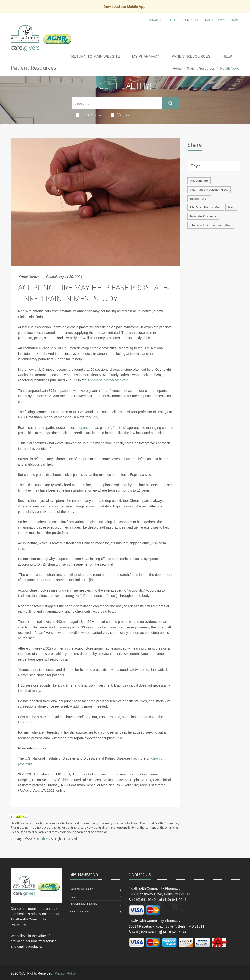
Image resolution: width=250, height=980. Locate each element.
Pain (231, 207)
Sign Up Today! (214, 20)
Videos (120, 115)
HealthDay (43, 839)
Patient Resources (191, 56)
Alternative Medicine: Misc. (209, 190)
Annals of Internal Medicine (108, 380)
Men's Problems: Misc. (206, 207)
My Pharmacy (146, 56)
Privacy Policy (81, 911)
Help (172, 20)
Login (233, 20)
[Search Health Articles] (117, 103)
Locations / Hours (83, 904)
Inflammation (199, 199)
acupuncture (85, 428)
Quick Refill (190, 20)
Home (177, 69)
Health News (89, 115)
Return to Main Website (96, 56)
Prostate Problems (203, 216)
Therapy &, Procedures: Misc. (211, 225)
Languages (156, 20)
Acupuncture (199, 181)
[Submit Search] (171, 103)
